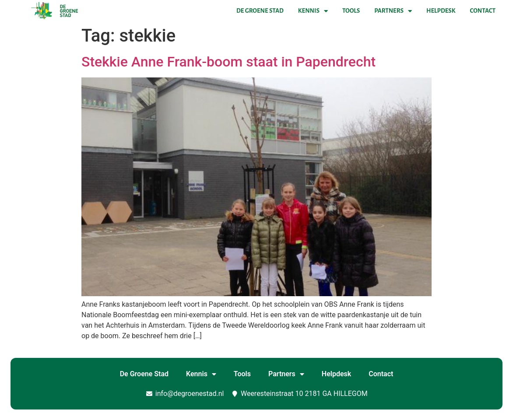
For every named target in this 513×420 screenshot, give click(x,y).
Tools (351, 11)
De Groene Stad (260, 11)
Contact (483, 11)
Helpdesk (441, 11)
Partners (393, 11)
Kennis (313, 11)
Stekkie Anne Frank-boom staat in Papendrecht (228, 62)
